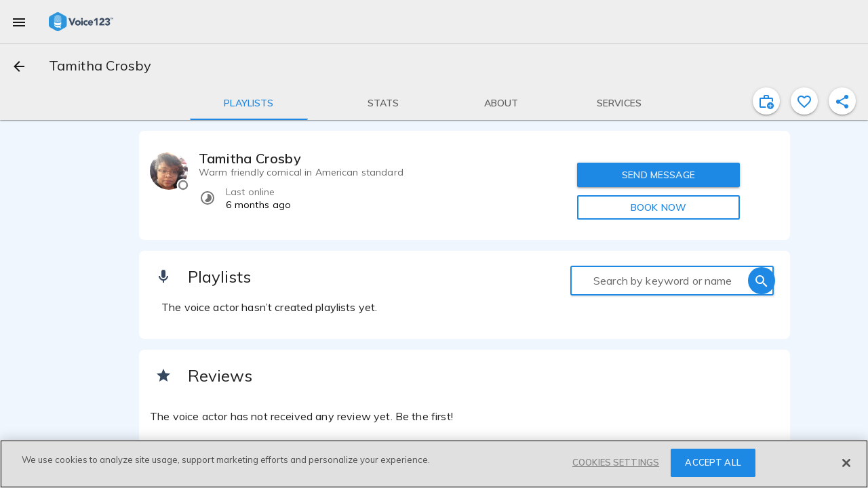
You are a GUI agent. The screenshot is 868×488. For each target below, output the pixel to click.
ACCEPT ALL (713, 462)
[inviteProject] (766, 101)
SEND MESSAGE (658, 175)
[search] (762, 281)
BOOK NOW (658, 207)
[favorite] (804, 101)
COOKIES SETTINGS (616, 462)
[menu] (19, 22)
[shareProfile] (842, 101)
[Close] (846, 463)
